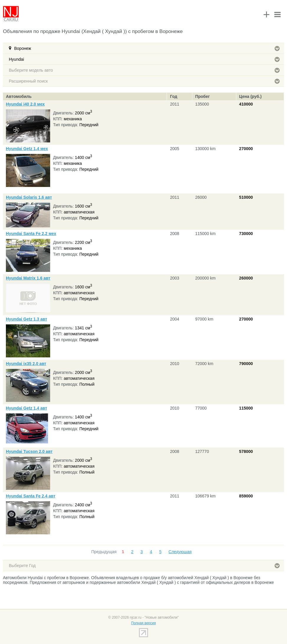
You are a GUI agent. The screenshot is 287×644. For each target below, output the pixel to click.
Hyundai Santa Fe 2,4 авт (31, 496)
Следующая (180, 552)
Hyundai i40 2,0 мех (25, 104)
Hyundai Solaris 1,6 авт (29, 197)
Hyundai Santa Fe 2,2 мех (31, 234)
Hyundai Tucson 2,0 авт (29, 451)
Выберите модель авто (144, 70)
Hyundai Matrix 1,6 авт (28, 278)
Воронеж (147, 48)
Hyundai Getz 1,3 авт (27, 319)
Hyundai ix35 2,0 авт (26, 364)
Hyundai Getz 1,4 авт (27, 408)
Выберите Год (144, 566)
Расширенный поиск (144, 81)
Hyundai (144, 59)
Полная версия (144, 623)
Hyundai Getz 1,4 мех (27, 149)
